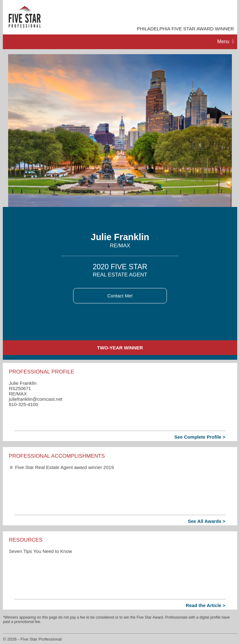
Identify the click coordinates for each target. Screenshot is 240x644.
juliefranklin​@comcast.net (36, 399)
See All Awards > (207, 521)
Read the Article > (205, 605)
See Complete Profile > (200, 437)
